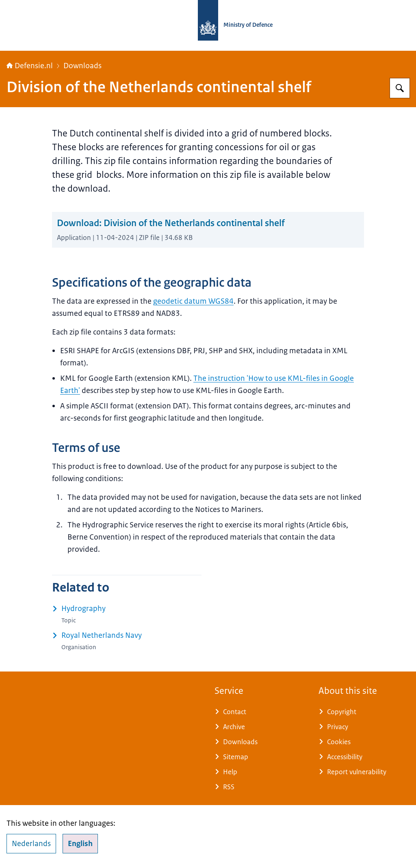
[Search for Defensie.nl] (400, 88)
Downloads (82, 66)
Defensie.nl (30, 66)
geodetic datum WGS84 (193, 301)
